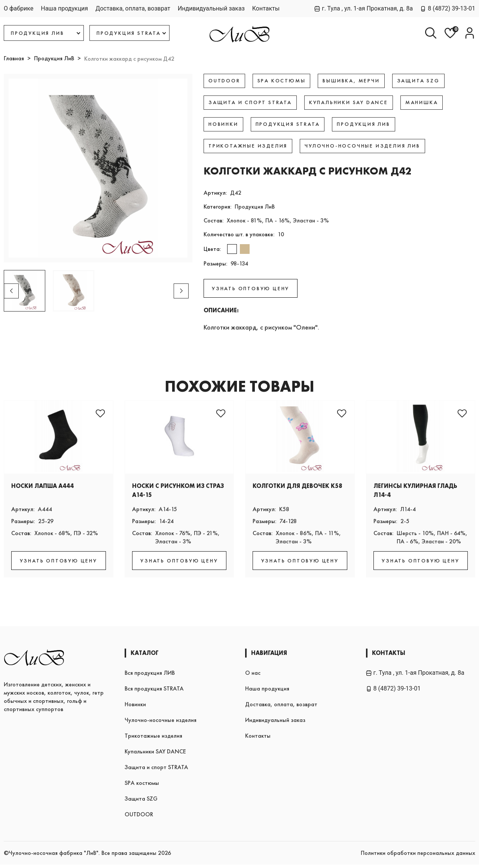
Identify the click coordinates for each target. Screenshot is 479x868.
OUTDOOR (139, 818)
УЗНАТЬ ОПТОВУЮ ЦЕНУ (251, 288)
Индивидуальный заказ (211, 8)
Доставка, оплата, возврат (133, 8)
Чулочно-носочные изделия (161, 723)
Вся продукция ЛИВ (150, 676)
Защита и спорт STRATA (156, 770)
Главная (14, 58)
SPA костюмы (142, 786)
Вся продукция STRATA (154, 692)
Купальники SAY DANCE (155, 755)
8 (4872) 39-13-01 (448, 8)
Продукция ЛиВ (54, 58)
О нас (253, 676)
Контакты (266, 8)
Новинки (135, 708)
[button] (181, 291)
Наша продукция (64, 8)
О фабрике (19, 8)
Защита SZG (141, 802)
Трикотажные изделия (153, 739)
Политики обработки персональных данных (418, 856)
